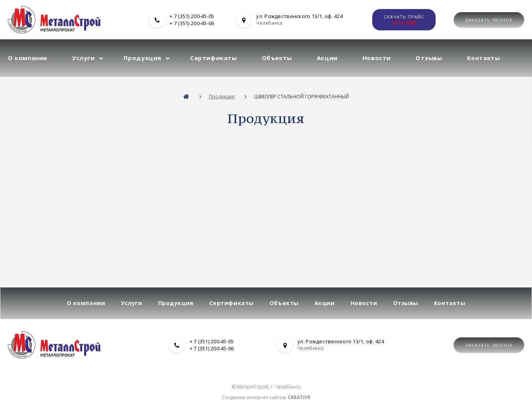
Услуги (83, 58)
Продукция (142, 58)
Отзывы (429, 58)
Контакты (484, 58)
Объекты (277, 58)
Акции (327, 58)
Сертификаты (213, 58)
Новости (377, 58)
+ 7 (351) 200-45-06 (192, 23)
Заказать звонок (489, 20)
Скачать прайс (404, 20)
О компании (28, 58)
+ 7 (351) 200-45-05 (192, 16)
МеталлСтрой (253, 387)
